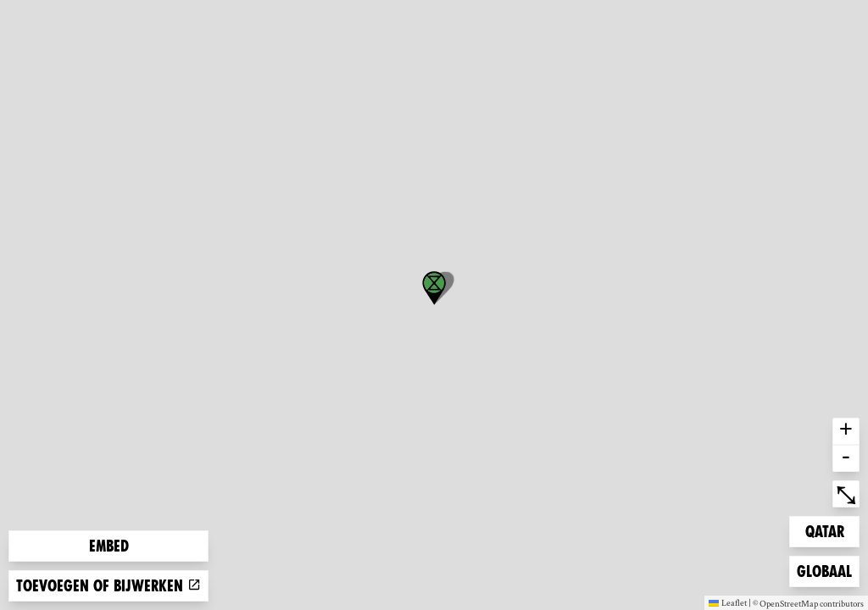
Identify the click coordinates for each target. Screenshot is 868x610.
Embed (109, 546)
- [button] (846, 458)
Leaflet (728, 602)
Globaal (824, 570)
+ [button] (846, 431)
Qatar (832, 530)
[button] (434, 288)
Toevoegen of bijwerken (108, 586)
